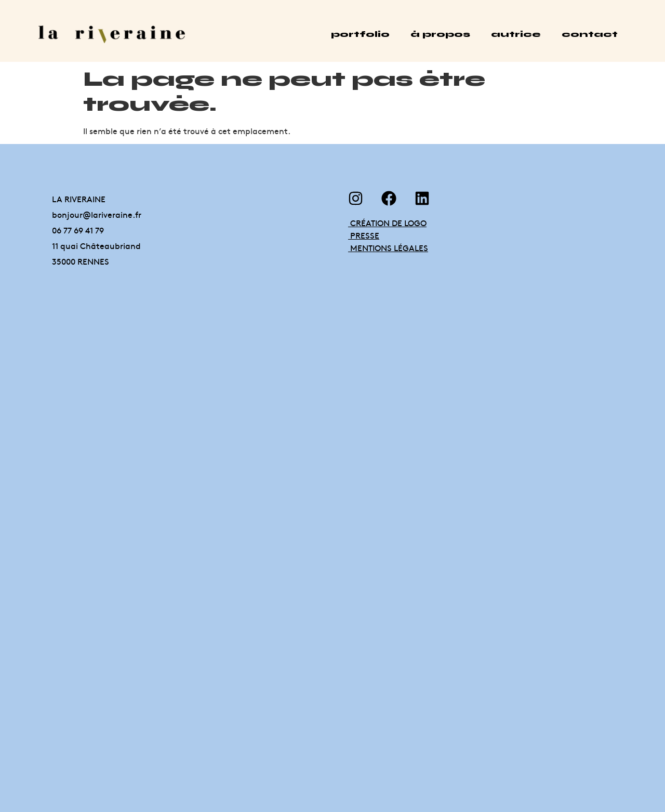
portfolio (360, 34)
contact (590, 34)
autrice (516, 34)
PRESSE (364, 235)
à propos (440, 34)
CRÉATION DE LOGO (387, 222)
